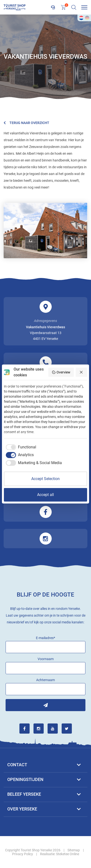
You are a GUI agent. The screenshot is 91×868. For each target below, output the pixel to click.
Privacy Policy (23, 854)
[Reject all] (82, 372)
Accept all (45, 495)
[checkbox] (20, 447)
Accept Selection (45, 479)
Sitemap (74, 850)
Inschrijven (45, 705)
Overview (61, 372)
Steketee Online (68, 854)
